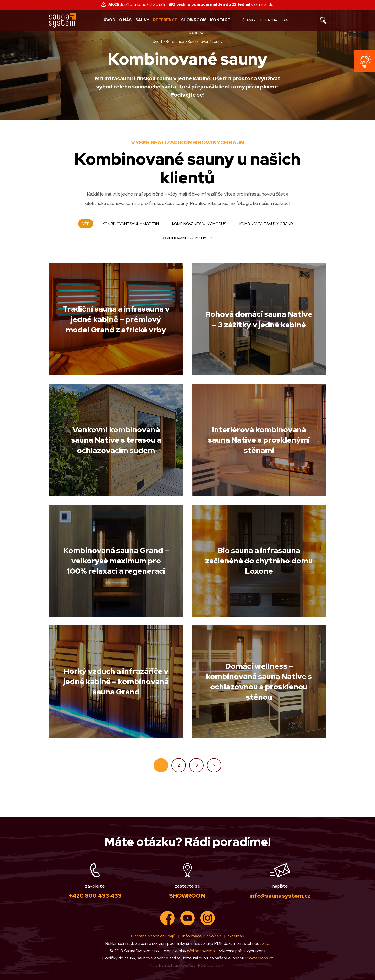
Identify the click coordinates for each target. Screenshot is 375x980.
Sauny (142, 20)
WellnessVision (201, 951)
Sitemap (236, 936)
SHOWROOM (187, 896)
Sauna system (63, 20)
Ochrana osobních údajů (153, 936)
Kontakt (220, 20)
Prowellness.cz (259, 958)
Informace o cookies (202, 936)
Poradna (269, 20)
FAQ (285, 20)
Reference (165, 20)
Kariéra (196, 33)
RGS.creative (210, 965)
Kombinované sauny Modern (131, 224)
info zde (266, 4)
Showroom (194, 20)
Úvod (109, 20)
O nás (125, 20)
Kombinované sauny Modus (199, 224)
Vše (86, 224)
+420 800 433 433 (95, 896)
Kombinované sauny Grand (266, 224)
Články (249, 20)
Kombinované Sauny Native (187, 238)
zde (266, 943)
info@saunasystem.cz (280, 896)
